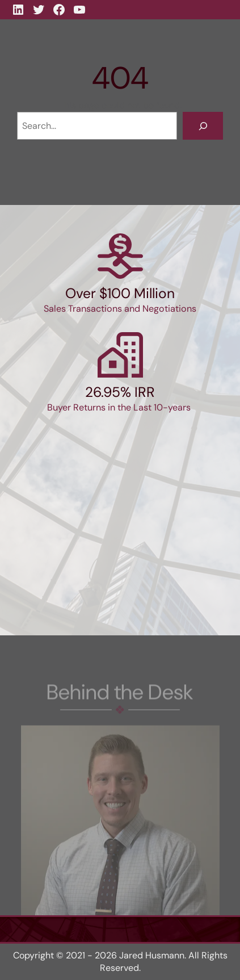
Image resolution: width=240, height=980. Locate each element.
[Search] (203, 126)
